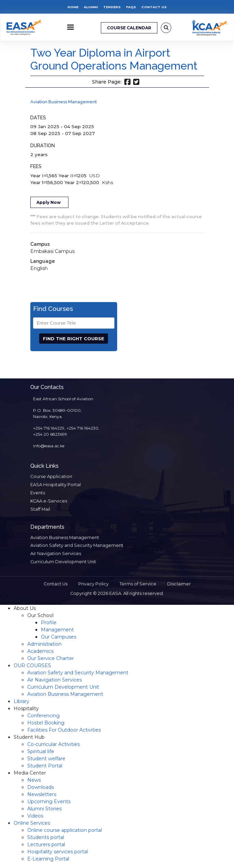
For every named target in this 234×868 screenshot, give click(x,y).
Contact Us (154, 7)
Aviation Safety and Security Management (77, 545)
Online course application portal (65, 830)
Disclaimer (179, 584)
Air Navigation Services (56, 553)
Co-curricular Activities (53, 744)
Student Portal (45, 766)
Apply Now (49, 202)
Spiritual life (41, 751)
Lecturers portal (46, 844)
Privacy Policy (93, 584)
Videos (35, 816)
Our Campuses (59, 637)
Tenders (112, 7)
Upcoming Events (49, 802)
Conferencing (43, 716)
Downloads (41, 787)
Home (73, 7)
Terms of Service (138, 584)
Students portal (46, 837)
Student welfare (46, 759)
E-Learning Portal (48, 859)
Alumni (91, 7)
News (34, 780)
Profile (49, 623)
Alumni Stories (44, 809)
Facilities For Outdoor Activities (64, 730)
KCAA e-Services (49, 501)
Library (21, 701)
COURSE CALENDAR (129, 28)
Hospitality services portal (58, 852)
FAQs (131, 7)
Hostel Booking (46, 723)
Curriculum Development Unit (63, 562)
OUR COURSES (32, 665)
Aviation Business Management (64, 102)
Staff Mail (40, 509)
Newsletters (42, 794)
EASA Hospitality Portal (56, 485)
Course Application (51, 476)
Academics (40, 651)
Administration (44, 644)
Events (38, 493)
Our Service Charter (51, 658)
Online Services (32, 823)
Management (57, 630)
